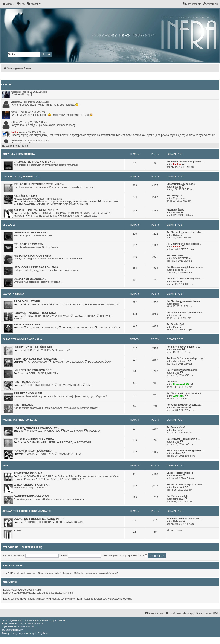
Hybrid (177, 235)
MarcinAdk (179, 487)
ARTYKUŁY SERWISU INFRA (19, 154)
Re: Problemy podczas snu (182, 370)
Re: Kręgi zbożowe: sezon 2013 (184, 405)
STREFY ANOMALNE (28, 393)
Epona (177, 212)
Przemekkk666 (181, 384)
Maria (176, 281)
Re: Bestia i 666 (175, 324)
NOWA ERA (92, 431)
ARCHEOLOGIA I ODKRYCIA (102, 304)
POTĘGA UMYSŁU (35, 362)
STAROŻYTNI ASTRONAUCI (66, 304)
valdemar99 (17, 102)
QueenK (128, 599)
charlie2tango (180, 361)
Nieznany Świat (175, 210)
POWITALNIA (32, 476)
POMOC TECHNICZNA (37, 522)
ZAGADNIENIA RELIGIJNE (39, 442)
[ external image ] (22, 95)
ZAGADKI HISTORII (27, 301)
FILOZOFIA (64, 442)
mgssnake (16, 92)
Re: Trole (172, 382)
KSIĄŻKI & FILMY (25, 196)
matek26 (15, 112)
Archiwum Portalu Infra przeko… (185, 162)
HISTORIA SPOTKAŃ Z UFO (32, 256)
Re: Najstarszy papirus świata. (183, 301)
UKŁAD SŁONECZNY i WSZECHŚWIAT (46, 316)
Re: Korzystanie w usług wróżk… (185, 450)
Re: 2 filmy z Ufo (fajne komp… (184, 244)
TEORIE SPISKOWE (63, 204)
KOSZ (18, 530)
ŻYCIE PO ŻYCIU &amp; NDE (54, 350)
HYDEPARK (44, 479)
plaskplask (179, 270)
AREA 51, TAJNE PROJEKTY (76, 328)
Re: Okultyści (174, 195)
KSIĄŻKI (30, 201)
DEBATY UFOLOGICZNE (30, 279)
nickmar (177, 453)
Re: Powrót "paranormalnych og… (186, 358)
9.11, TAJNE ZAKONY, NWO (40, 328)
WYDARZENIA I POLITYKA (32, 485)
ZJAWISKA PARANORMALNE (31, 204)
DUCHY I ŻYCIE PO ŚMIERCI (33, 347)
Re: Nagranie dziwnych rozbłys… (185, 232)
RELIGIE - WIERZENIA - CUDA (34, 439)
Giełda (59, 476)
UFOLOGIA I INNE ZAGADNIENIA (36, 267)
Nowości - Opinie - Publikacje (54, 201)
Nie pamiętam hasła (114, 555)
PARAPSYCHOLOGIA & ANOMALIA (22, 339)
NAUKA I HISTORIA (13, 294)
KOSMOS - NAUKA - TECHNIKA (35, 313)
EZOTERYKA (44, 454)
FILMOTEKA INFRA (85, 201)
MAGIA (29, 454)
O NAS (48, 476)
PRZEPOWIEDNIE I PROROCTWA (36, 428)
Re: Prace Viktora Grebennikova (184, 313)
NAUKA (83, 204)
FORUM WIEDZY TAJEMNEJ (33, 451)
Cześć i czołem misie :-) (180, 473)
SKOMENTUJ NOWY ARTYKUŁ (34, 162)
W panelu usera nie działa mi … (184, 519)
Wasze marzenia (98, 476)
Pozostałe (28, 479)
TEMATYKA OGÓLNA (28, 473)
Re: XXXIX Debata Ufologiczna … (185, 279)
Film (70, 476)
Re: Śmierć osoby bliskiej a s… (184, 347)
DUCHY (29, 350)
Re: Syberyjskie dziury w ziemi (184, 393)
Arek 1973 (179, 396)
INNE (87, 385)
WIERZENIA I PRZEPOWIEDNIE (20, 420)
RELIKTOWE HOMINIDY (38, 385)
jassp (176, 304)
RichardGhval (180, 407)
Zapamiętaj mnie (137, 555)
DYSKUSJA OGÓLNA (108, 328)
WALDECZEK (180, 258)
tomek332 (178, 499)
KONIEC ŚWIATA (72, 431)
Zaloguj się (11, 547)
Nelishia (177, 476)
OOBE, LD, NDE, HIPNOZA (42, 373)
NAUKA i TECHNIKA (83, 316)
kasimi (20, 630)
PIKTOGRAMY (24, 405)
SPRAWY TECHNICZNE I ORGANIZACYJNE (27, 511)
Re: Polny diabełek (177, 496)
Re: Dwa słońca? (176, 427)
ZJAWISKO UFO (108, 201)
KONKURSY (76, 479)
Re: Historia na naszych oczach (184, 484)
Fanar (176, 373)
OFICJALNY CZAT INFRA (41, 216)
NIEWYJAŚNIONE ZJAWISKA (66, 362)
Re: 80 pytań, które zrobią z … (183, 439)
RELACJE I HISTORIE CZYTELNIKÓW (39, 184)
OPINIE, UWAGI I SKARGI (69, 522)
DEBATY (60, 479)
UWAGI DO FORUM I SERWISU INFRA (39, 519)
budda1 (177, 187)
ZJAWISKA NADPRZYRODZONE (35, 359)
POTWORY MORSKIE (68, 385)
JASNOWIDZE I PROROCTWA (42, 431)
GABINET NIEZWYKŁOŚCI (31, 496)
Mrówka (177, 349)
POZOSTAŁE (82, 442)
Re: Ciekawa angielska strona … (185, 267)
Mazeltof (26, 626)
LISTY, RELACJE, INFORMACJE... (21, 177)
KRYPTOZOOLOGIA (27, 382)
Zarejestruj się (32, 547)
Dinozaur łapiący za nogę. (181, 184)
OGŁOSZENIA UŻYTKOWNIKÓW (78, 216)
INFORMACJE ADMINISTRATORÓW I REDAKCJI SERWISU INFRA (61, 213)
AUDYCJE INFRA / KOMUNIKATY (36, 210)
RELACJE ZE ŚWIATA (28, 244)
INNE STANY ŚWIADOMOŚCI (33, 370)
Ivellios (15, 132)
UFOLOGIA (9, 225)
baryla (176, 430)
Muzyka (81, 476)
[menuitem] (21, 4)
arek (175, 315)
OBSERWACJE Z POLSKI (31, 233)
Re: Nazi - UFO (175, 255)
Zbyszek (178, 198)
